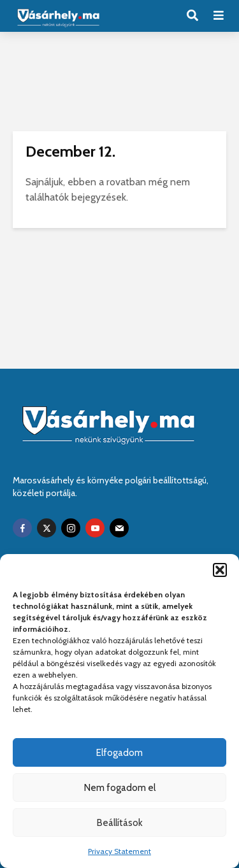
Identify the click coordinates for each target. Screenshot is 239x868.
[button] (220, 570)
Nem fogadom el (120, 788)
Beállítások (120, 823)
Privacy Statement (119, 851)
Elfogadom (119, 753)
